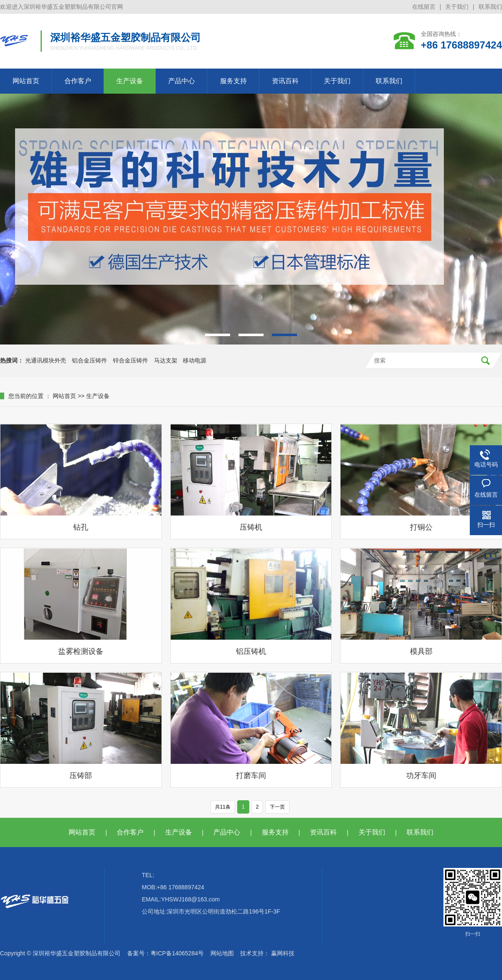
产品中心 (182, 81)
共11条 (223, 807)
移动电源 (195, 360)
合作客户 (78, 81)
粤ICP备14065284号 (177, 953)
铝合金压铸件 (90, 360)
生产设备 (130, 81)
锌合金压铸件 (131, 360)
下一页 (277, 807)
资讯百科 (285, 81)
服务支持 (233, 81)
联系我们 (490, 7)
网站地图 (222, 953)
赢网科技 (283, 953)
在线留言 (424, 7)
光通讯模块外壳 (46, 360)
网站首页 (26, 81)
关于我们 (457, 7)
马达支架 (166, 360)
